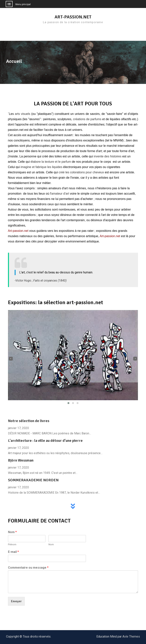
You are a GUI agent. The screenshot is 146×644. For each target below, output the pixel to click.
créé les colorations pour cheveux (81, 172)
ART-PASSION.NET (73, 17)
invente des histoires (108, 156)
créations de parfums (87, 119)
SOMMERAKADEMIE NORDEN (33, 480)
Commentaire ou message (28, 568)
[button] (68, 403)
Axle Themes (131, 637)
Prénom (12, 544)
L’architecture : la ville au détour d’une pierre (45, 441)
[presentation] (11, 359)
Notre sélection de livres (29, 421)
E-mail (13, 552)
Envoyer (16, 601)
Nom (12, 532)
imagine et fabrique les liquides (41, 167)
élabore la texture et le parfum (51, 162)
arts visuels (23, 114)
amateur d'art (60, 194)
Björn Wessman (21, 460)
